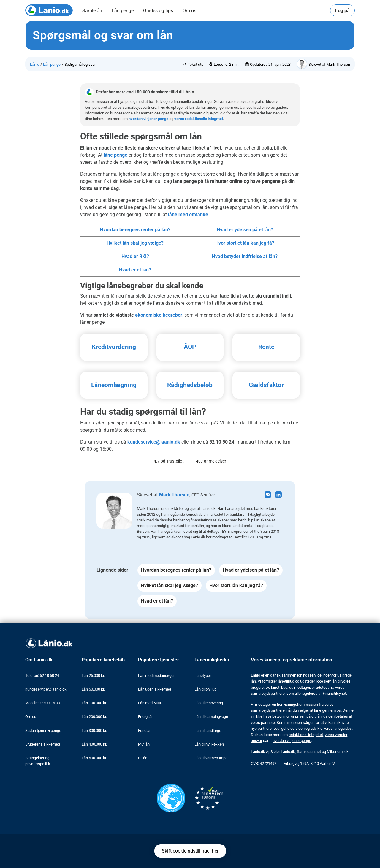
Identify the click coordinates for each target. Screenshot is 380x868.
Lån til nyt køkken (209, 744)
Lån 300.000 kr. (94, 731)
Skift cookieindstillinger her (190, 851)
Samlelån (92, 11)
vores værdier (336, 735)
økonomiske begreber (159, 315)
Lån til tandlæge (208, 731)
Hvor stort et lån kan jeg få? (245, 243)
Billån (143, 758)
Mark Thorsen (338, 64)
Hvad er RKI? (135, 256)
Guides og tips (158, 11)
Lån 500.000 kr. (94, 758)
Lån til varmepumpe (211, 758)
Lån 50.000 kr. (93, 689)
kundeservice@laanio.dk (154, 442)
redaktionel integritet (306, 735)
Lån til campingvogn (211, 717)
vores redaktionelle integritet (199, 119)
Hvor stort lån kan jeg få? (236, 585)
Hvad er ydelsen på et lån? (245, 230)
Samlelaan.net (309, 752)
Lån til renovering (209, 703)
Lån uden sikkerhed (155, 689)
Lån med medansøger (156, 676)
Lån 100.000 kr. (94, 703)
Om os (189, 11)
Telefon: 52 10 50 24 (42, 676)
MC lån (144, 744)
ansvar (256, 741)
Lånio (35, 64)
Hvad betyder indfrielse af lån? (245, 256)
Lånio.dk (288, 752)
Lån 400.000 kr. (94, 744)
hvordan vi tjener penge (148, 119)
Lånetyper (203, 676)
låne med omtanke (188, 214)
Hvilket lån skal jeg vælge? (135, 243)
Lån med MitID (150, 703)
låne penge (115, 155)
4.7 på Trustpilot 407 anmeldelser (190, 461)
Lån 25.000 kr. (93, 676)
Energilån (146, 717)
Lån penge (123, 11)
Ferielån (145, 731)
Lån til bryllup (205, 689)
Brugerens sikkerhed (43, 744)
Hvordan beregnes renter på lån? (135, 230)
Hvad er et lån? (135, 270)
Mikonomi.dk (338, 752)
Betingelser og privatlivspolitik (38, 761)
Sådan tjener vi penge (43, 731)
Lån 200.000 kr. (94, 717)
